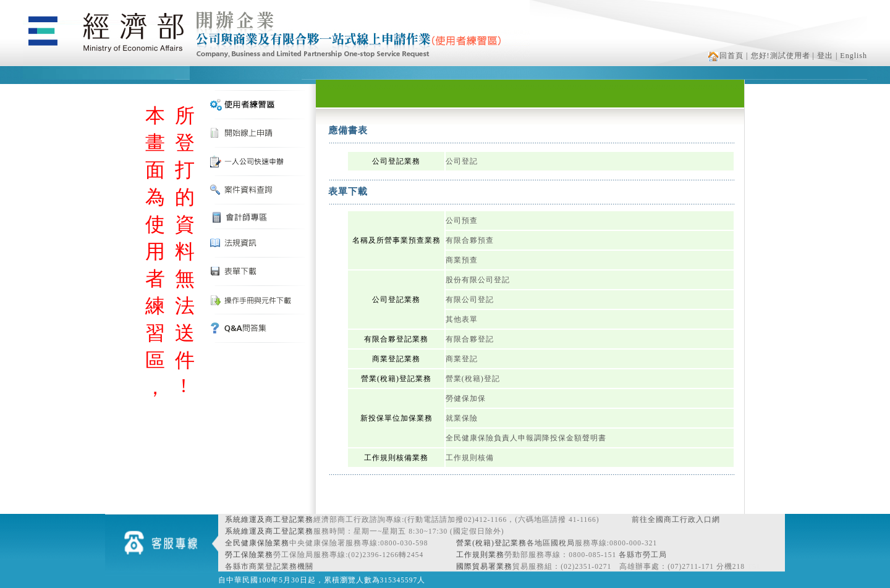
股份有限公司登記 (478, 280)
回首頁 (726, 56)
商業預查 (462, 260)
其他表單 (462, 319)
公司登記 (462, 161)
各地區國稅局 (551, 543)
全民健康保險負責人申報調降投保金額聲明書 (526, 438)
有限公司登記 (470, 300)
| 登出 (823, 56)
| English (851, 56)
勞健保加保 (466, 398)
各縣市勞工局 (643, 555)
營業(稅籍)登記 (473, 379)
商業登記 (462, 359)
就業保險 (462, 418)
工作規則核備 (470, 458)
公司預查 (462, 220)
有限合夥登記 (470, 339)
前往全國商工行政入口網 (676, 519)
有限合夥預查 (470, 240)
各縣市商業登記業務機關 (269, 566)
